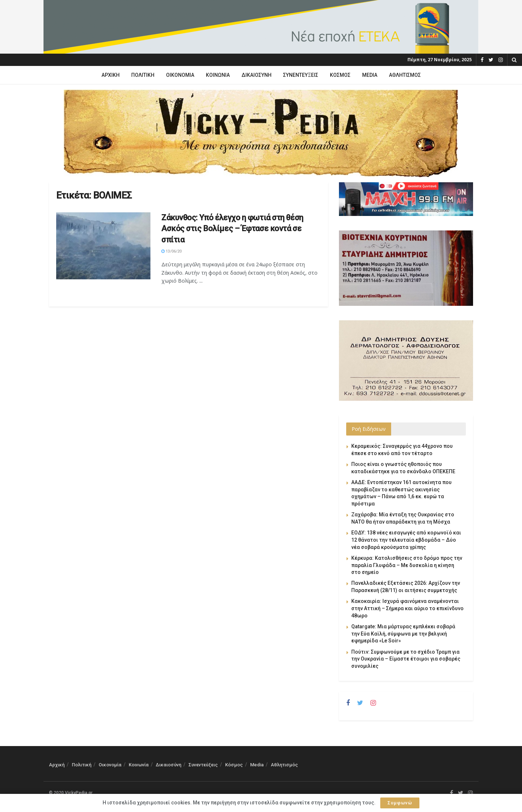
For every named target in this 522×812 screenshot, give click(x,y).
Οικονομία (180, 75)
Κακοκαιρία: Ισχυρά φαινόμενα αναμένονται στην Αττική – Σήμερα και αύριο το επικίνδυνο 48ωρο (407, 608)
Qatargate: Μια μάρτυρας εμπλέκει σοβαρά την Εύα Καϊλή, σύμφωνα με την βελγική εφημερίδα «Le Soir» (403, 634)
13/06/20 (171, 251)
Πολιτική (143, 75)
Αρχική (111, 75)
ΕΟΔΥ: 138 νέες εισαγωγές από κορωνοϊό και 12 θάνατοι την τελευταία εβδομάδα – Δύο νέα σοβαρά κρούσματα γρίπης (406, 540)
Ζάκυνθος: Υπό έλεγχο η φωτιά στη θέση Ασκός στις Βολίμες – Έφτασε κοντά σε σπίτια (232, 229)
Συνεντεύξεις (301, 75)
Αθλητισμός (405, 75)
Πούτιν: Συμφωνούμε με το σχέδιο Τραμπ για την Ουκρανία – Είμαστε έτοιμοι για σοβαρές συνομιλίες (406, 659)
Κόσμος (340, 75)
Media (370, 75)
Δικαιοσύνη (256, 75)
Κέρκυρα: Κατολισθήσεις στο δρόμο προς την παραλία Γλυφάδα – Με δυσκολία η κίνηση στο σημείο (407, 565)
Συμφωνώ (400, 803)
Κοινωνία (218, 75)
